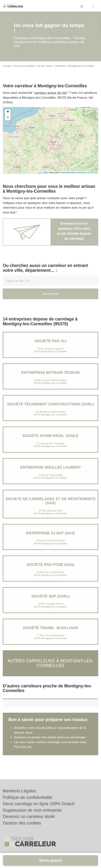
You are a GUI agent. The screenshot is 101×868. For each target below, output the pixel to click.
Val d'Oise (60, 66)
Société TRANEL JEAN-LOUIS (51, 628)
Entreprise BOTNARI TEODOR (50, 373)
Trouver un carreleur (24, 66)
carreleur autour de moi (50, 93)
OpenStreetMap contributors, (74, 172)
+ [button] (8, 112)
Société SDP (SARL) (50, 596)
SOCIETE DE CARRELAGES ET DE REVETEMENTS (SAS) (51, 501)
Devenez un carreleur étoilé (29, 817)
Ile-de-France (45, 66)
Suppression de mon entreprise (32, 810)
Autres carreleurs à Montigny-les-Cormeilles (50, 663)
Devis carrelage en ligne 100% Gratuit (39, 804)
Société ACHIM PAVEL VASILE (50, 436)
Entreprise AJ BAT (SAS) (50, 533)
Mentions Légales (19, 791)
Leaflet (45, 172)
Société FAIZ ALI (50, 341)
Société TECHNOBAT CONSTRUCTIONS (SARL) (51, 404)
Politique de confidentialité (27, 797)
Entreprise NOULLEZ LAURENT (51, 467)
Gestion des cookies (22, 823)
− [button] (8, 118)
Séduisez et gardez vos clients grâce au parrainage (50, 737)
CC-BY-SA (92, 172)
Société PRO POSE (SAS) (50, 565)
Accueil (7, 66)
